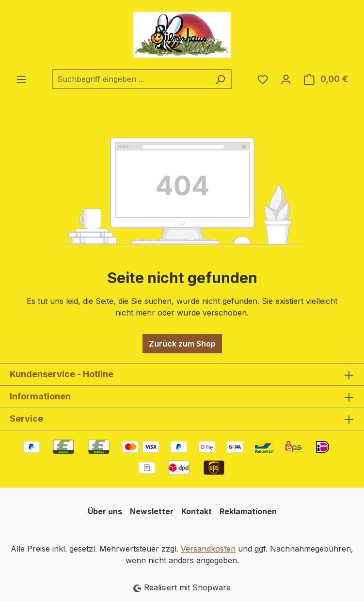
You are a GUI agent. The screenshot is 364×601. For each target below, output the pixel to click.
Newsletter (152, 511)
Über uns (105, 511)
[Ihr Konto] (286, 79)
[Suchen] (220, 79)
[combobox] (131, 79)
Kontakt (197, 511)
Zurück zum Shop (182, 344)
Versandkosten (208, 549)
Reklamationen (248, 511)
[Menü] (21, 79)
